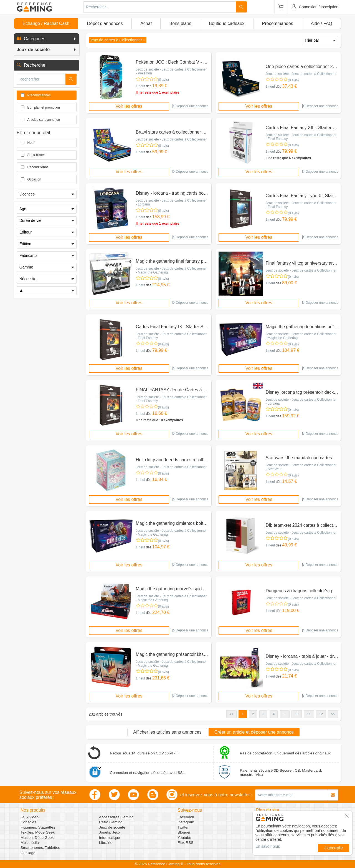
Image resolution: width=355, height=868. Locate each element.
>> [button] (333, 714)
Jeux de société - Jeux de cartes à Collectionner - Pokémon (171, 71)
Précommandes (278, 23)
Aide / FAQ (321, 23)
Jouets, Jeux (110, 832)
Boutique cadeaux (227, 23)
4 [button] (274, 714)
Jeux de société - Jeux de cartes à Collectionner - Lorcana (171, 202)
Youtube (184, 838)
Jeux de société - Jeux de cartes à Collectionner (301, 74)
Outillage (28, 853)
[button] (47, 39)
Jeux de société (112, 827)
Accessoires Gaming (116, 817)
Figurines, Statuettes (38, 827)
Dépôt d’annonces (105, 23)
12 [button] (321, 714)
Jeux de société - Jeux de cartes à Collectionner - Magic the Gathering (171, 270)
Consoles (28, 822)
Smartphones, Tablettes (40, 848)
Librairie (106, 843)
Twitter (183, 827)
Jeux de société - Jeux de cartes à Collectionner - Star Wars (301, 467)
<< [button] (231, 714)
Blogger (184, 832)
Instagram (186, 822)
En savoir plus (268, 846)
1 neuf (140, 86)
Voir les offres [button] (129, 106)
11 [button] (309, 714)
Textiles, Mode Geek (38, 832)
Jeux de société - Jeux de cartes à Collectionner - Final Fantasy (301, 137)
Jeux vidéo (30, 817)
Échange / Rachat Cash (46, 23)
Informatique (110, 838)
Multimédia (30, 843)
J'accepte (334, 848)
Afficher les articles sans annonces (167, 732)
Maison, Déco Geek (37, 838)
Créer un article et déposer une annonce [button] (254, 732)
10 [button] (297, 714)
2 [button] (253, 714)
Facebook (186, 817)
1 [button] (243, 714)
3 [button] (263, 714)
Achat (146, 23)
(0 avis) (163, 80)
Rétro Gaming (111, 822)
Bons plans (180, 23)
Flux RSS (185, 843)
